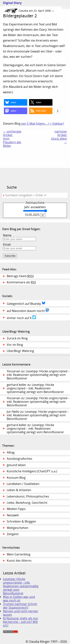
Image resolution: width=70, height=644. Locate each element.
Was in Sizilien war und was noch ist (19, 599)
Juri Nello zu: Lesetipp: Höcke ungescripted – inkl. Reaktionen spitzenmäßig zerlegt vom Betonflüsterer (38, 415)
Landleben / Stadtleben (23, 484)
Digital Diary (11, 3)
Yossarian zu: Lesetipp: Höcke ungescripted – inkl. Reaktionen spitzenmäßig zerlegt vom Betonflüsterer (38, 375)
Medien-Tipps (16, 509)
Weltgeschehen (18, 528)
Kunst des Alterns (19, 561)
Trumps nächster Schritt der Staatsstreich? (20, 606)
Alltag (11, 452)
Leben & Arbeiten (19, 490)
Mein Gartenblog (19, 554)
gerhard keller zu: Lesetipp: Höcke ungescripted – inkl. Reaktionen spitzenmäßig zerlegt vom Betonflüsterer (35, 388)
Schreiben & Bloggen (21, 521)
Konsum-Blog (16, 478)
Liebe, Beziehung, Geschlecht (27, 503)
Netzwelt (13, 515)
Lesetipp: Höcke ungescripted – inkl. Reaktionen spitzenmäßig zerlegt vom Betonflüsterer (21, 586)
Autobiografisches (20, 459)
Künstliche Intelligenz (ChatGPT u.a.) (32, 471)
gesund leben (16, 465)
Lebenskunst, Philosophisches (28, 496)
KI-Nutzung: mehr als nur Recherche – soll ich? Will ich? (21, 622)
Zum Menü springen (66, 5)
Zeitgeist (13, 534)
